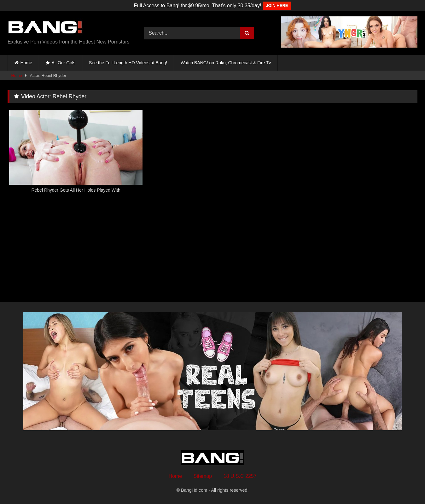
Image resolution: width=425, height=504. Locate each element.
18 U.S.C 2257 (240, 476)
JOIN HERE (277, 6)
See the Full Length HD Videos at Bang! (128, 63)
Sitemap (203, 476)
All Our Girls (64, 63)
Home (26, 63)
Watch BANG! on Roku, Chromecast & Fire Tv (226, 63)
